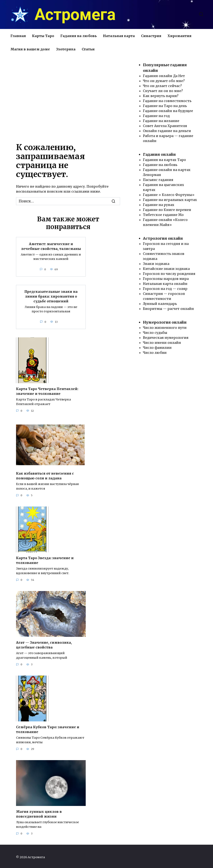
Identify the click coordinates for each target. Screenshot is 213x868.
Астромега (75, 15)
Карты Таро (43, 36)
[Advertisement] (68, 98)
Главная (18, 36)
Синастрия (151, 36)
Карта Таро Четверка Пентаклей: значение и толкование (47, 390)
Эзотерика (66, 49)
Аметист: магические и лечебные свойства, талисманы (51, 246)
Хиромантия (179, 36)
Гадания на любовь (79, 36)
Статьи (88, 49)
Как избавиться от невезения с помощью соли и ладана (45, 475)
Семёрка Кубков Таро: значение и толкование (48, 728)
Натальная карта (119, 36)
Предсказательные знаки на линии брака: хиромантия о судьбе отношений (51, 296)
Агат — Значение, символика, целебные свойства (44, 644)
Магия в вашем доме (30, 49)
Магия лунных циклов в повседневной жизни (39, 812)
